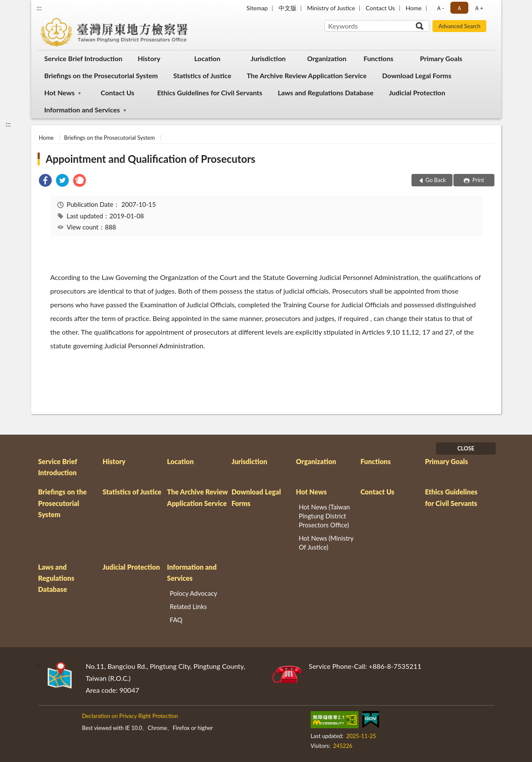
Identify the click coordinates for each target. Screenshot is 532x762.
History (149, 58)
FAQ (176, 620)
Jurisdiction (268, 58)
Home (413, 8)
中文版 (288, 8)
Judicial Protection (417, 93)
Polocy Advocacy (193, 593)
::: (39, 7)
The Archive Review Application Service (307, 75)
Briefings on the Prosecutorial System (101, 75)
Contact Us (380, 8)
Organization (327, 58)
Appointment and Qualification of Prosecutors (151, 159)
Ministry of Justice (331, 8)
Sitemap (257, 8)
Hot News (60, 93)
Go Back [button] (436, 180)
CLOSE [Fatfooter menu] (466, 448)
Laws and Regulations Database (326, 93)
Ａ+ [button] (479, 8)
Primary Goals (441, 58)
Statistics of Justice (203, 75)
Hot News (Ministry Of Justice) (326, 543)
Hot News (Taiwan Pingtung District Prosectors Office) (324, 516)
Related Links (188, 606)
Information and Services (82, 110)
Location (207, 58)
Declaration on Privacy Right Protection (130, 716)
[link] (45, 181)
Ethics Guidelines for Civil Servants (210, 93)
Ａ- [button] (440, 8)
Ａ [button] (459, 8)
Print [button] (478, 180)
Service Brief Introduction (84, 58)
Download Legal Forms (417, 75)
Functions (379, 58)
